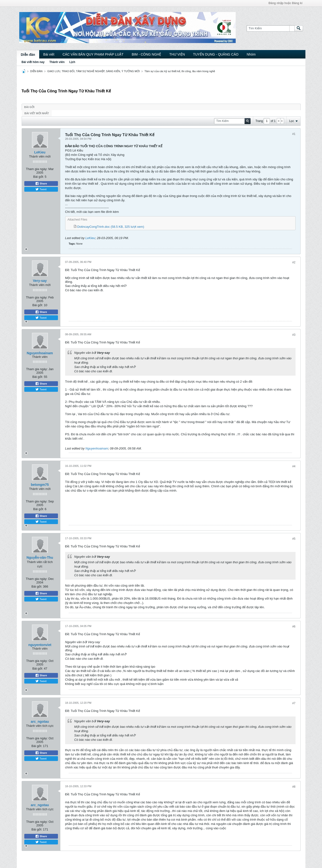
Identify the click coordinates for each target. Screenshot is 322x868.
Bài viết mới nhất (37, 113)
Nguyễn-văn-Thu (40, 558)
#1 (294, 134)
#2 (294, 262)
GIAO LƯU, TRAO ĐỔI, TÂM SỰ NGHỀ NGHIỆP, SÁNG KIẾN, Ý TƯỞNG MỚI (94, 71)
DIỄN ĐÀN (36, 71)
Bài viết (49, 54)
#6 (294, 627)
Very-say (40, 281)
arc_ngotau (40, 722)
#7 (294, 703)
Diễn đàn (28, 55)
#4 (294, 466)
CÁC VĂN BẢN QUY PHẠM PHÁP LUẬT (93, 54)
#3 (294, 335)
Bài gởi (29, 107)
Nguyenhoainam (40, 353)
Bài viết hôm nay (33, 62)
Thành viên (57, 62)
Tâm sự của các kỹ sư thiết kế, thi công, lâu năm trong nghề (180, 71)
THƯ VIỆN (177, 54)
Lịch (72, 62)
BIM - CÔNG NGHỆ (146, 54)
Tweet (41, 189)
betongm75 (40, 485)
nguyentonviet (40, 645)
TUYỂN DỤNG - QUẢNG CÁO (216, 54)
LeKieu (40, 152)
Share (41, 184)
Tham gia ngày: (37, 169)
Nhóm (251, 54)
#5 (294, 539)
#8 (294, 787)
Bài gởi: (38, 177)
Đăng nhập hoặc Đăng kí (286, 3)
